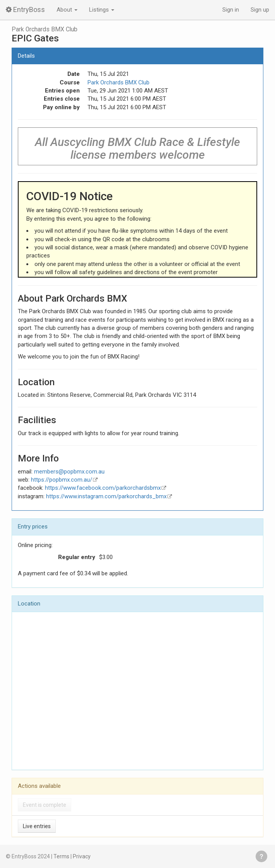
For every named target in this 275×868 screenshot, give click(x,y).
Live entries (37, 826)
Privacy (82, 856)
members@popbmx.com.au (69, 472)
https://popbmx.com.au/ (62, 480)
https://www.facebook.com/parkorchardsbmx (103, 488)
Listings (102, 10)
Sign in (231, 10)
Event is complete (45, 805)
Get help (261, 856)
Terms (61, 856)
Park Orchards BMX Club (45, 29)
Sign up (260, 10)
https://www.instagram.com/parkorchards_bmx (106, 496)
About (67, 10)
